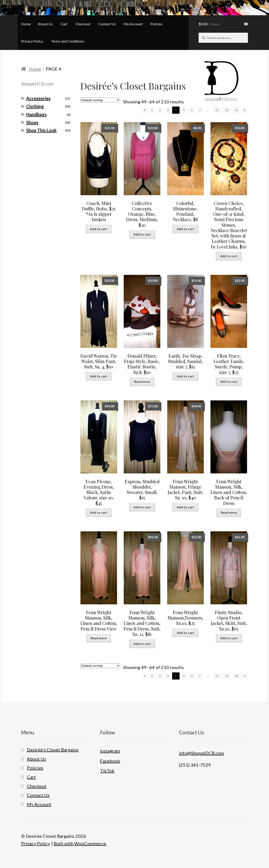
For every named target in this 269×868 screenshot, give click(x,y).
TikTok (107, 771)
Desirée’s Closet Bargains (53, 750)
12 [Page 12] (217, 110)
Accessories (38, 98)
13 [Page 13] (227, 110)
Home (26, 24)
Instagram (110, 751)
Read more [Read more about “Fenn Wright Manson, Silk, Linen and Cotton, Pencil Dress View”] (99, 638)
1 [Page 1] (152, 110)
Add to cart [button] (99, 229)
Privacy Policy (32, 41)
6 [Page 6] (192, 110)
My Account (133, 24)
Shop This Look (41, 130)
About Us (45, 24)
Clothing (35, 106)
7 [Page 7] (200, 110)
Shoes (32, 122)
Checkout (83, 24)
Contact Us (107, 24)
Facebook (110, 761)
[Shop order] (100, 100)
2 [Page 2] (160, 110)
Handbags (36, 114)
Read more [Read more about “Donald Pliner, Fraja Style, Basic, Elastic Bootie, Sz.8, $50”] (142, 382)
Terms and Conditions (68, 41)
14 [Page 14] (236, 110)
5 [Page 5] (184, 110)
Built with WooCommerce (80, 843)
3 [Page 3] (168, 110)
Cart (64, 24)
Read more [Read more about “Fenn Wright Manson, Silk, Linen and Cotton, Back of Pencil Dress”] (229, 512)
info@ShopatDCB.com (201, 753)
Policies (156, 24)
